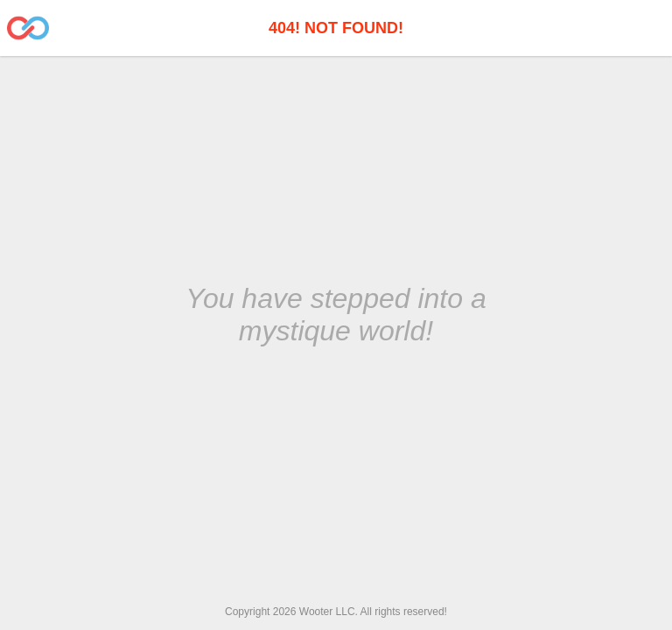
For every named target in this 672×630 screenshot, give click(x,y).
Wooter (316, 612)
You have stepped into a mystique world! (336, 315)
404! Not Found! (336, 28)
